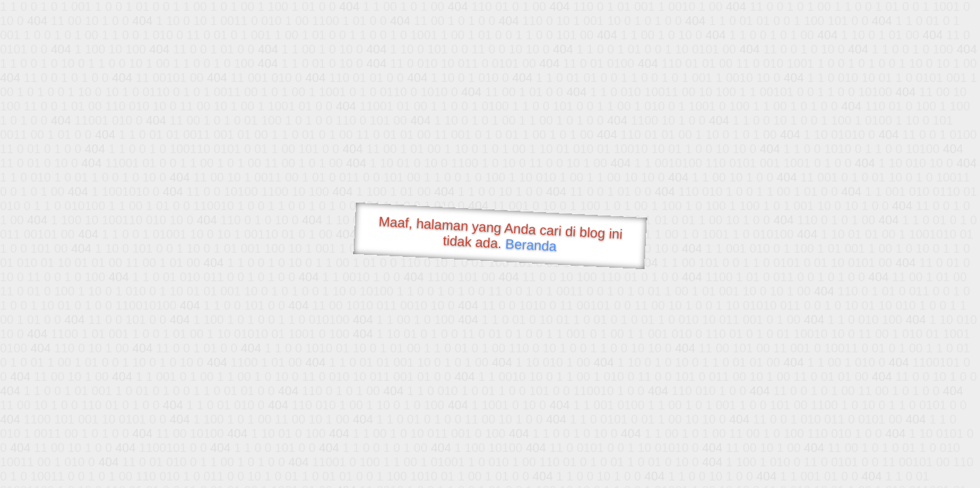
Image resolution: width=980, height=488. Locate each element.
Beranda (531, 245)
